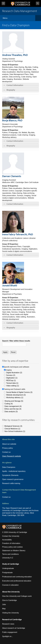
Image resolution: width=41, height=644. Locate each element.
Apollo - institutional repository (14, 471)
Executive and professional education (17, 581)
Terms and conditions (10, 554)
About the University (11, 592)
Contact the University (11, 536)
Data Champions (9, 467)
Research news (8, 624)
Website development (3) (16, 395)
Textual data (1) (12, 383)
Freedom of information (11, 543)
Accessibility (7, 540)
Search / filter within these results (16, 341)
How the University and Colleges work (17, 596)
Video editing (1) (13, 386)
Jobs (4, 604)
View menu (3, 3)
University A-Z (8, 558)
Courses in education (10, 585)
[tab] (20, 85)
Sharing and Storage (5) (14, 401)
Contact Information (15, 85)
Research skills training (11, 483)
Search (38, 3)
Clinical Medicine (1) (12, 429)
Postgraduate (7, 573)
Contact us (6, 452)
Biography (11, 90)
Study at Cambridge (11, 564)
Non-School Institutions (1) (15, 431)
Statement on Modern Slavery (14, 551)
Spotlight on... (8, 636)
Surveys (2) (11, 375)
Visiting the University (11, 613)
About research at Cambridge (14, 628)
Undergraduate (8, 568)
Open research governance (13, 479)
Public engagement (10, 632)
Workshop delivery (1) (15, 398)
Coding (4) (9, 404)
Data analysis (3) (11, 412)
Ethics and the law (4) (13, 409)
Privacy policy (8, 448)
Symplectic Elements (10, 475)
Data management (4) (13, 406)
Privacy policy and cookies (12, 547)
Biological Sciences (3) (13, 426)
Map (4, 609)
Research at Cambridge (12, 619)
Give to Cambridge (9, 600)
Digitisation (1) (12, 378)
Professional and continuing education (17, 577)
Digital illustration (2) (14, 373)
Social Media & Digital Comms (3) (19, 392)
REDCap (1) (11, 380)
